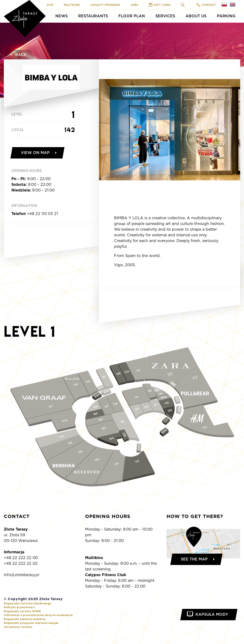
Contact (206, 5)
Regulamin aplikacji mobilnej (25, 619)
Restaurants (93, 16)
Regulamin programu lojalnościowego (31, 623)
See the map (194, 559)
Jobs (134, 5)
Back (18, 55)
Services (165, 16)
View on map (35, 153)
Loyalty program (105, 5)
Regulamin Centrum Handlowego (28, 603)
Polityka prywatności (19, 607)
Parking (226, 16)
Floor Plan (132, 16)
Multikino (72, 5)
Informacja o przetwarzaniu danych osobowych (38, 615)
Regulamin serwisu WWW (22, 611)
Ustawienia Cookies (18, 627)
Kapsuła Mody (212, 614)
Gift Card (160, 5)
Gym (50, 5)
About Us (196, 16)
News (62, 16)
